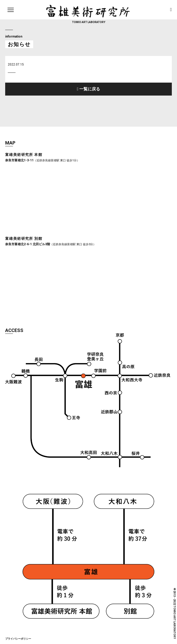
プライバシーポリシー (18, 639)
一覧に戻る (89, 89)
